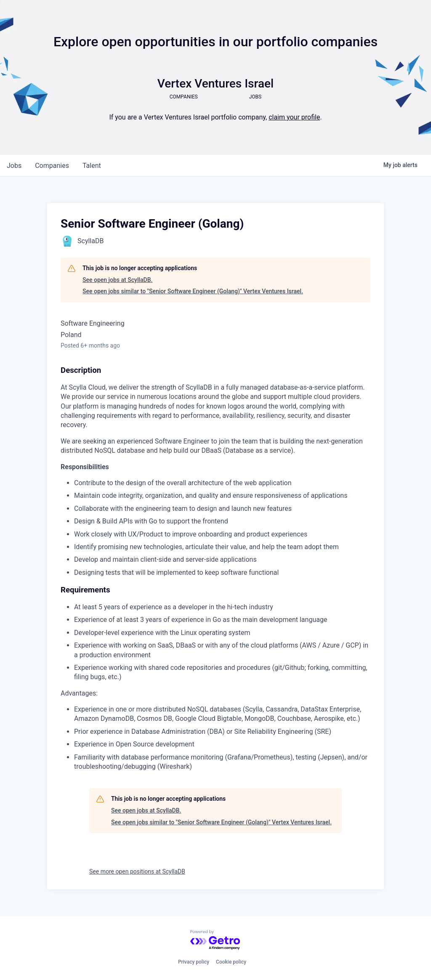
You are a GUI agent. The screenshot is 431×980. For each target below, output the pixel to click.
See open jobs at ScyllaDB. (117, 280)
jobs (14, 166)
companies (52, 166)
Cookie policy (231, 962)
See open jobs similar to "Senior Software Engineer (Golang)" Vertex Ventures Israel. (193, 291)
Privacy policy (194, 962)
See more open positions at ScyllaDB (137, 871)
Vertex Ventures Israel (215, 84)
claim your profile (294, 117)
